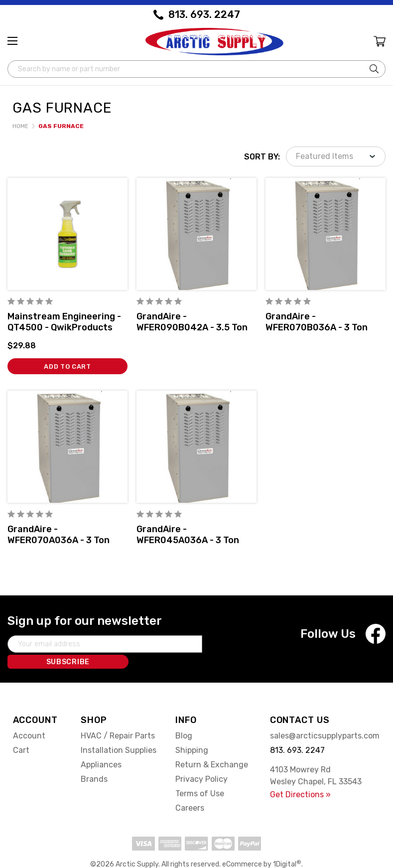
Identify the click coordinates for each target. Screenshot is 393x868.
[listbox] (336, 155)
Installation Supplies (119, 733)
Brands (94, 762)
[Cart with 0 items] (379, 43)
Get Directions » (300, 777)
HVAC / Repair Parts (118, 718)
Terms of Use (200, 776)
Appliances (101, 747)
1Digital (287, 847)
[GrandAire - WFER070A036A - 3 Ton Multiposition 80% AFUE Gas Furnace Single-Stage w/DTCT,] (67, 445)
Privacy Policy (201, 762)
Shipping (192, 733)
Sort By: (262, 155)
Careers (190, 791)
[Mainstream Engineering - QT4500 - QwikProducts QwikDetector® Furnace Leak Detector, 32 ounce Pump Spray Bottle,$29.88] (67, 232)
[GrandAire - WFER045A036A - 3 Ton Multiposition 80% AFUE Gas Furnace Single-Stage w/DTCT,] (196, 445)
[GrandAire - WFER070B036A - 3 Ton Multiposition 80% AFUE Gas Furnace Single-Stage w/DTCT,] (326, 232)
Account (29, 718)
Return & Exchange (212, 747)
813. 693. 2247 (204, 14)
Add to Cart (67, 365)
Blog (184, 718)
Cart (21, 733)
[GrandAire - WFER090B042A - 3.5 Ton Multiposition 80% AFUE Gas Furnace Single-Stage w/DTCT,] (196, 232)
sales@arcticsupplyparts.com (325, 718)
